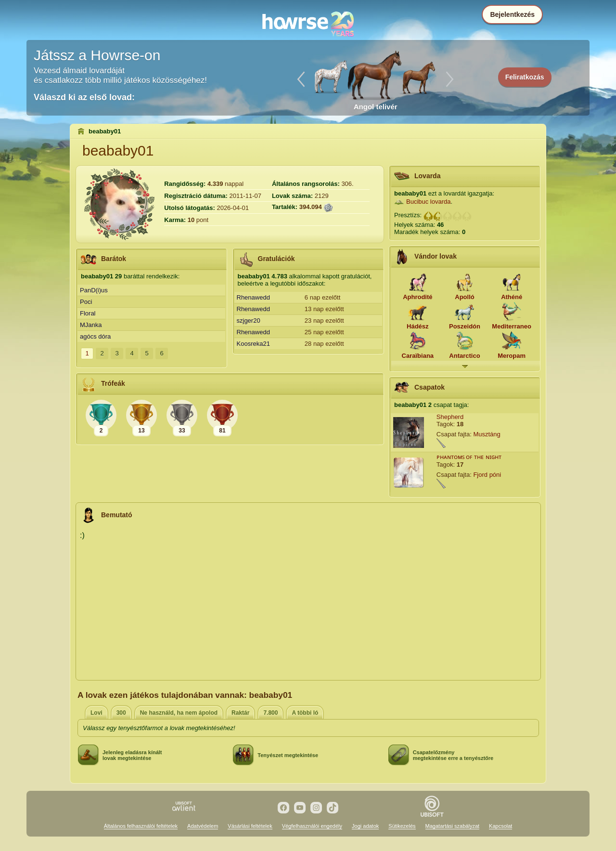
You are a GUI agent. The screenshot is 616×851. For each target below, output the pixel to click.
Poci (86, 302)
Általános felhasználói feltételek (141, 826)
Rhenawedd (253, 297)
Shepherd (450, 417)
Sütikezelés (402, 826)
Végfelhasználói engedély (312, 826)
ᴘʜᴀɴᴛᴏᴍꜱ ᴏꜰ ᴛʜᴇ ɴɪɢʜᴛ (469, 457)
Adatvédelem (203, 826)
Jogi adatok (365, 826)
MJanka (91, 325)
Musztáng (487, 434)
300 (121, 713)
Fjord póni (487, 475)
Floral (88, 313)
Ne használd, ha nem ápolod (179, 713)
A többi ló (305, 713)
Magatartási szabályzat (453, 826)
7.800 (270, 713)
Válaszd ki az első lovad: (84, 97)
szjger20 (249, 321)
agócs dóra (95, 336)
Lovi (96, 713)
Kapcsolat (500, 826)
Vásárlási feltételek (250, 826)
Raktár (240, 713)
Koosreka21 (253, 344)
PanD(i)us (94, 290)
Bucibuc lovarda (429, 202)
